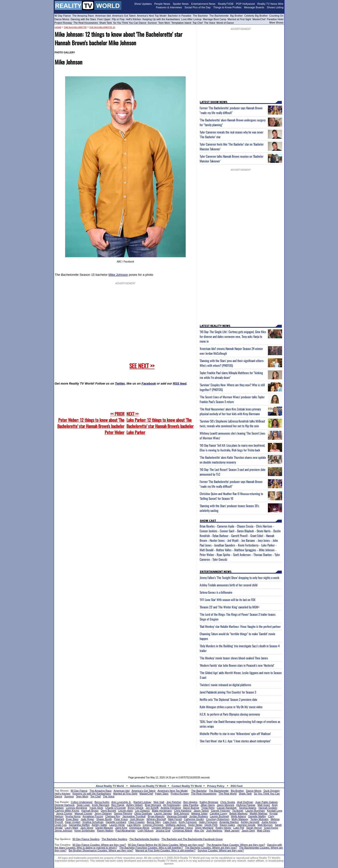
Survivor (152, 23)
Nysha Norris (73, 816)
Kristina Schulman (93, 822)
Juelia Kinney (269, 822)
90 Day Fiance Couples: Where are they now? (99, 845)
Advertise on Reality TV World (148, 786)
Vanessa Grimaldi (177, 816)
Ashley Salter (99, 825)
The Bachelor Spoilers (114, 839)
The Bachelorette (219, 16)
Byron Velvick (136, 808)
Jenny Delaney (103, 813)
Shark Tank (106, 23)
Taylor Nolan (195, 825)
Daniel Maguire (104, 828)
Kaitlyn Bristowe (209, 802)
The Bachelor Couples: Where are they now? (211, 848)
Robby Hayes (223, 828)
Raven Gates (227, 825)
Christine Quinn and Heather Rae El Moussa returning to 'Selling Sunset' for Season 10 (231, 496)
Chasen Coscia (245, 526)
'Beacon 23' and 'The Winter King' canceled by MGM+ (230, 607)
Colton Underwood (82, 802)
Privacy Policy (216, 786)
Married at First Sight (239, 19)
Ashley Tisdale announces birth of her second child (229, 585)
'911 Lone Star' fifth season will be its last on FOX (228, 600)
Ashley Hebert (134, 805)
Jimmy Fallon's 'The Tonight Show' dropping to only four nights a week (239, 578)
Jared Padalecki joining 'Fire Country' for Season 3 (228, 692)
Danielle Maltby (257, 816)
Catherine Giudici (194, 819)
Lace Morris (134, 825)
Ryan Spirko (223, 555)
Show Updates (143, 4)
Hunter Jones (217, 540)
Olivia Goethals (143, 813)
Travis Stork (96, 808)
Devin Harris (264, 531)
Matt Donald (207, 550)
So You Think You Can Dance (130, 23)
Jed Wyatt (233, 540)
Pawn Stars (162, 794)
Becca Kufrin (102, 802)
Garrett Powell (239, 536)
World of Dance (225, 23)
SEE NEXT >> (142, 366)
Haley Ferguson (208, 822)
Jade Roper (88, 819)
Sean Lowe (83, 805)
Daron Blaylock (246, 531)
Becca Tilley (154, 822)
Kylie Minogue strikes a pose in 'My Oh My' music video (231, 707)
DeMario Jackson (176, 825)
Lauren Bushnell (219, 816)
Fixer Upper (104, 19)
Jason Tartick (201, 811)
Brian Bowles (207, 526)
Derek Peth (211, 825)
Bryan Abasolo (156, 816)
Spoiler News (181, 4)
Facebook (149, 383)
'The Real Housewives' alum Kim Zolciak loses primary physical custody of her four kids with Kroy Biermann (230, 411)
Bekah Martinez (239, 813)
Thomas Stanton (263, 555)
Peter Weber (207, 555)
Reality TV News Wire (270, 4)
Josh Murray (137, 819)
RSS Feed (237, 786)
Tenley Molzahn (259, 819)
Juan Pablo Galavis (267, 802)
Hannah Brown (90, 811)
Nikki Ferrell (175, 819)
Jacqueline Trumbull (134, 816)
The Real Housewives (86, 23)
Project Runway (63, 23)
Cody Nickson (146, 831)
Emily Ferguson (188, 822)
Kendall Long (275, 811)
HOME (58, 27)
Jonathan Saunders (225, 545)
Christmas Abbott (182, 831)
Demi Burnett (108, 811)
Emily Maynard (101, 805)
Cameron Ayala (226, 526)
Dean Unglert (73, 822)
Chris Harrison (264, 526)
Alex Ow (199, 831)
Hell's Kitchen (134, 19)
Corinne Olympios (153, 825)
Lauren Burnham (255, 811)
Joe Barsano (248, 540)
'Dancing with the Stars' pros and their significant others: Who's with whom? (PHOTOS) (232, 363)
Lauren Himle (117, 825)
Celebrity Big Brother (256, 16)
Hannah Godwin (268, 808)
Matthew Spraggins (245, 550)
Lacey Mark (71, 828)
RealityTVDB (226, 4)
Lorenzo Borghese (77, 808)
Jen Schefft (152, 808)
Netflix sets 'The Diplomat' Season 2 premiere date (228, 699)
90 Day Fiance (63, 16)
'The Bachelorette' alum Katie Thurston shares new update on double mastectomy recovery (233, 460)
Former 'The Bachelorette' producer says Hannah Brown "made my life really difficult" (231, 110)
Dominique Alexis (139, 828)
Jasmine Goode (246, 825)
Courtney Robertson (218, 819)
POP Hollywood (245, 4)
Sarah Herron (254, 828)
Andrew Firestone (171, 808)
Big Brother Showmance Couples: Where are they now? (101, 850)
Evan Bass (72, 819)
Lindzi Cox (61, 825)
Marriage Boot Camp (215, 19)
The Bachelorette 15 (102, 27)
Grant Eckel (257, 536)
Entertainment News (203, 4)
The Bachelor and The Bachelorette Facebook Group (192, 839)
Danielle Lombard (116, 822)
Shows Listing (275, 7)
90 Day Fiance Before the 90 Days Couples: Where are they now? (166, 845)
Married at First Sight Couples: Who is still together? (166, 850)
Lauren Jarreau (163, 813)
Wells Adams (238, 816)
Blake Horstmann (162, 811)
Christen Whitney (162, 828)
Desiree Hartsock (65, 805)
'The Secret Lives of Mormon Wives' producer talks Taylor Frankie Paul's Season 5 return (232, 399)
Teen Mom (164, 23)
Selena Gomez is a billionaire (216, 592)
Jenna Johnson (64, 831)
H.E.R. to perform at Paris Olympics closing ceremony (230, 714)
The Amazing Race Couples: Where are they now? (236, 845)
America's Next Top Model (152, 16)
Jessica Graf (163, 831)
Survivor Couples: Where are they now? (221, 850)
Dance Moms (62, 19)
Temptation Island (181, 23)
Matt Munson (265, 825)
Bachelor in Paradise (180, 16)
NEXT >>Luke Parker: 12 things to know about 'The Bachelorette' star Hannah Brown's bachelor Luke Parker (160, 423)
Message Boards (254, 7)
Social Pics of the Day (198, 7)
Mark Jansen (232, 831)
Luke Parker (268, 545)
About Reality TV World (110, 786)
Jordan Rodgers (198, 816)
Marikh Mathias (259, 813)
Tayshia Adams (248, 808)
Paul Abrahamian (126, 831)
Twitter (120, 383)
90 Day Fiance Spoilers (86, 839)
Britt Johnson (181, 813)
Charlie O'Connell (116, 808)
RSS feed (180, 383)
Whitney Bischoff (156, 819)
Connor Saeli (227, 531)
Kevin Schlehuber (85, 831)
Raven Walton (105, 831)
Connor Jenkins (208, 531)
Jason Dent (248, 831)
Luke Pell (239, 828)
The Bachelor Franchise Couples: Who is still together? (151, 848)
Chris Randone (183, 811)
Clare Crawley (137, 822)
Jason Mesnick (226, 805)
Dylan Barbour (220, 536)
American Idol (103, 16)
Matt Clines (264, 831)
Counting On (276, 16)
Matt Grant (264, 805)
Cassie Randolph (227, 808)
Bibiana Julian (200, 813)
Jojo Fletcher (174, 802)
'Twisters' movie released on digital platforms (225, 685)
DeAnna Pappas (246, 805)
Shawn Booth (104, 819)
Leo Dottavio (142, 811)
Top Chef (198, 23)
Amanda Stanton (229, 822)
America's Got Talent (124, 16)
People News (162, 4)
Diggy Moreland (204, 828)
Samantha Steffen (79, 825)
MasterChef (259, 19)
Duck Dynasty (272, 791)
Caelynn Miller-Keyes (67, 811)
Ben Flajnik (118, 805)
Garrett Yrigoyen (221, 811)
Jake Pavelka (191, 805)
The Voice (210, 23)
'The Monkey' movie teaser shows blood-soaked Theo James (234, 658)
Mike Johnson (118, 275)
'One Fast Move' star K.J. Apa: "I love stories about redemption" (235, 741)
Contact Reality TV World (187, 786)
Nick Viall (159, 802)
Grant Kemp (271, 828)
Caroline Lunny (218, 813)
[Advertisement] (169, 758)
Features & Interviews (169, 7)
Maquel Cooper (83, 813)
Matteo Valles (224, 550)
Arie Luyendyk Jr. (121, 802)
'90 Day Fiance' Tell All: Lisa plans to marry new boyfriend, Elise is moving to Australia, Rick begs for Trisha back (232, 448)
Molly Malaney (240, 819)
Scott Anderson (242, 555)
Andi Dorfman (245, 802)
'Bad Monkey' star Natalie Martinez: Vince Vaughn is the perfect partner (240, 626)
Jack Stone (87, 828)
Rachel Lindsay (142, 802)
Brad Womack (153, 805)
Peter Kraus (121, 819)
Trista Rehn (208, 808)
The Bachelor (200, 16)
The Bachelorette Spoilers (144, 839)
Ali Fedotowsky (172, 805)
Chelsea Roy (113, 816)
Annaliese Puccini (93, 816)
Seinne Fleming (123, 813)
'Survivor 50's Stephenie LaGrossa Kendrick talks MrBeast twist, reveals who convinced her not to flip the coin (232, 423)
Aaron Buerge (191, 808)
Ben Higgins (190, 802)
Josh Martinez (214, 831)
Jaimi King (121, 828)
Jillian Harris (208, 805)
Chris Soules (228, 802)
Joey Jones (264, 540)
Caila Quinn (170, 822)
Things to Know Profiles (227, 7)
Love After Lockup (191, 19)
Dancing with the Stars (83, 19)
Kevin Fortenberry (248, 545)
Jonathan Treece (183, 828)
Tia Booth (238, 811)
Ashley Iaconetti (250, 822)
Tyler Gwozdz (220, 559)
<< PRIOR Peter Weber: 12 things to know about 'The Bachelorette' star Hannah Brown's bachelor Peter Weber (91, 423)
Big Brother (236, 16)
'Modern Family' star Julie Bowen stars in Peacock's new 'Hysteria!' (237, 665)
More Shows (276, 23)
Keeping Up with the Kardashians (161, 19)
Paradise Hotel (275, 19)
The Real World (228, 794)
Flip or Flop (118, 19)
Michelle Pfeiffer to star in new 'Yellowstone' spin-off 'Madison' (235, 734)
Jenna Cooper (64, 813)
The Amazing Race (83, 16)
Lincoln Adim (126, 811)
